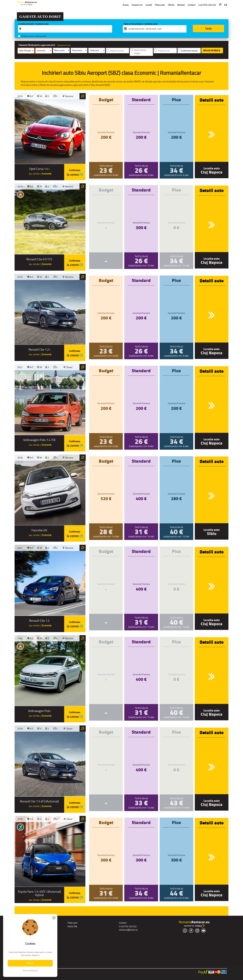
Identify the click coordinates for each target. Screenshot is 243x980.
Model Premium (117, 51)
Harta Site (72, 926)
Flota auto (160, 5)
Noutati (181, 5)
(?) (81, 175)
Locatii (149, 5)
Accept (30, 963)
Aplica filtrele (212, 50)
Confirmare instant (189, 51)
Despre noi (137, 5)
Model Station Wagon (140, 52)
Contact (191, 5)
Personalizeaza (30, 970)
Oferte (171, 5)
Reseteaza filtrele (64, 45)
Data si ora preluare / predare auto (141, 24)
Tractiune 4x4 (164, 51)
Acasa (126, 5)
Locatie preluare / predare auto (33, 24)
